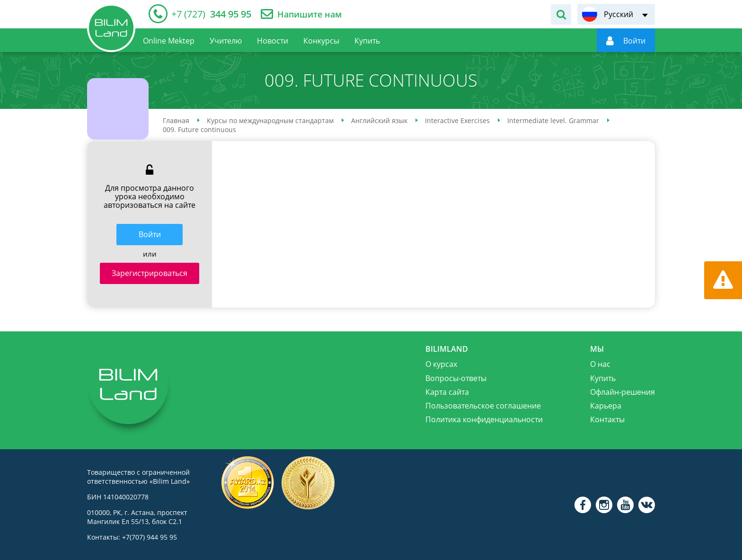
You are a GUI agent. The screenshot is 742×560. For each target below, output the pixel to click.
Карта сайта (447, 392)
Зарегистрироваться (150, 273)
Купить (603, 378)
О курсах (441, 364)
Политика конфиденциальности (484, 419)
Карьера (606, 406)
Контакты (607, 419)
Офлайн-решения (623, 392)
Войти (150, 234)
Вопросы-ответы (456, 378)
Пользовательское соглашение (483, 406)
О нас (600, 364)
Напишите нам (309, 14)
